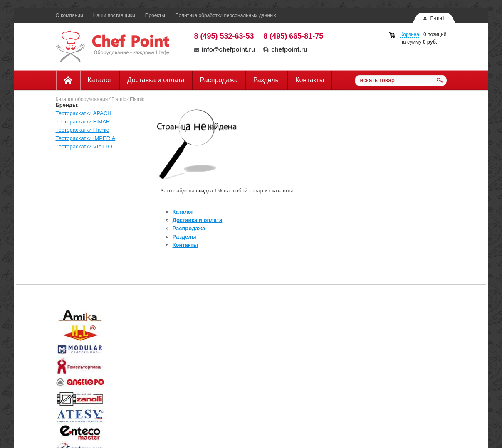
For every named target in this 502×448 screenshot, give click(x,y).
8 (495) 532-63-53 (224, 36)
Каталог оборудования (82, 99)
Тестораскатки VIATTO (84, 146)
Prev (32, 317)
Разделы (267, 80)
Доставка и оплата (156, 80)
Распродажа (219, 80)
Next (471, 317)
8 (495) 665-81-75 (293, 36)
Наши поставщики (114, 15)
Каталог (100, 80)
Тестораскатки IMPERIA (86, 138)
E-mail (437, 18)
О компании (69, 15)
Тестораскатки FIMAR (83, 122)
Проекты (155, 15)
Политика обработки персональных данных (226, 15)
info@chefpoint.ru (225, 49)
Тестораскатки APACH (84, 113)
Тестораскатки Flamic (83, 130)
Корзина (410, 34)
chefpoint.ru (285, 49)
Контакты (310, 80)
